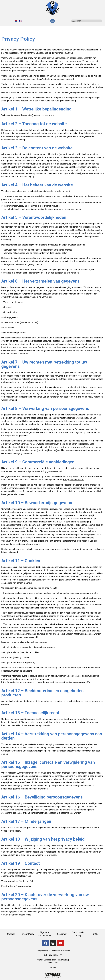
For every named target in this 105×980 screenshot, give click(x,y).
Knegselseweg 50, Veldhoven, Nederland (53, 950)
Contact (11, 934)
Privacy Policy (28, 934)
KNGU (95, 934)
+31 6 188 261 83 (55, 955)
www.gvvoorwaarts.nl (44, 115)
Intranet (53, 967)
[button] (52, 21)
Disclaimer (61, 934)
